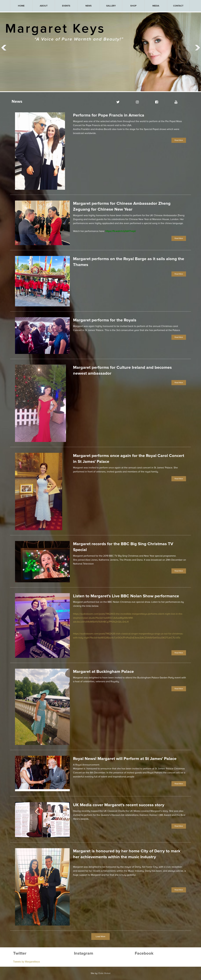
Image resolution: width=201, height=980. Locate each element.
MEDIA (156, 6)
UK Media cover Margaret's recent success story (119, 805)
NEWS (89, 6)
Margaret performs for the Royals (105, 320)
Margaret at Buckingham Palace (103, 672)
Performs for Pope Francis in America (109, 115)
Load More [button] (100, 936)
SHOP (133, 6)
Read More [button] (179, 140)
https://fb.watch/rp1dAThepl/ (121, 231)
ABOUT (44, 6)
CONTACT (178, 6)
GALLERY (111, 6)
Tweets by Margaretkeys (27, 962)
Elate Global (104, 973)
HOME (21, 6)
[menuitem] (21, 6)
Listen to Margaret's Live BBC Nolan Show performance (126, 596)
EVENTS (66, 6)
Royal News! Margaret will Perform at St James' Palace (125, 759)
